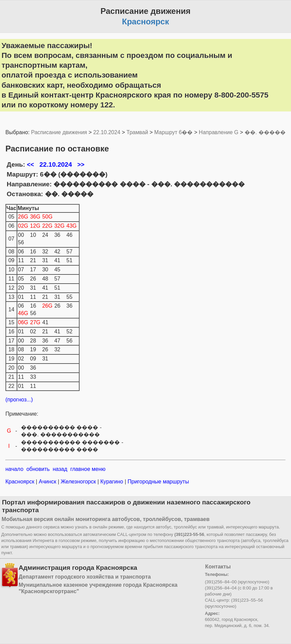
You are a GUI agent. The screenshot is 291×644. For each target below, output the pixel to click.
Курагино (112, 482)
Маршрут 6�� (174, 132)
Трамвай (137, 132)
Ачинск (48, 482)
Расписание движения (59, 132)
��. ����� (265, 132)
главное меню (88, 469)
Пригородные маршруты (158, 482)
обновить (38, 469)
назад (60, 469)
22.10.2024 (107, 132)
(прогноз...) (19, 400)
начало (14, 469)
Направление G (219, 132)
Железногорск (78, 482)
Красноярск (21, 482)
